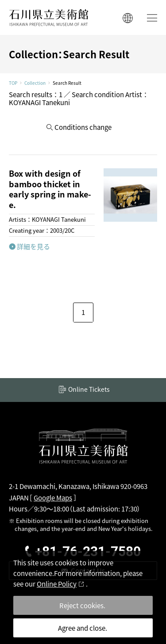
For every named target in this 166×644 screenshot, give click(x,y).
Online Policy (57, 584)
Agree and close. (83, 628)
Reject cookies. (82, 605)
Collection (35, 83)
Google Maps (53, 498)
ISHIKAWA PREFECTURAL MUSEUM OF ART (49, 17)
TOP (13, 83)
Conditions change (83, 127)
